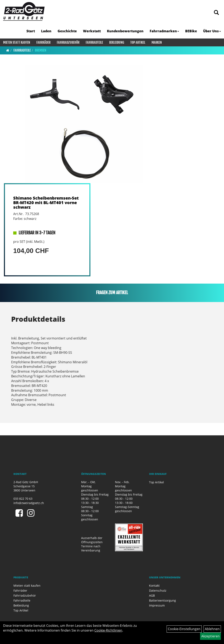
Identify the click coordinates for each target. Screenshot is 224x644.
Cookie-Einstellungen (184, 629)
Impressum (157, 605)
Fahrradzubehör (68, 42)
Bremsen (41, 50)
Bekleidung (117, 42)
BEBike (191, 31)
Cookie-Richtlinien (108, 630)
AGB (152, 595)
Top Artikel (138, 42)
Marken (157, 42)
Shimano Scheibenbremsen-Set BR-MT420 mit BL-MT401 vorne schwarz (46, 203)
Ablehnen (212, 629)
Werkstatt (92, 31)
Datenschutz (158, 590)
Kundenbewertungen (125, 31)
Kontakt (154, 586)
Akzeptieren (210, 636)
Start (31, 31)
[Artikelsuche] (216, 13)
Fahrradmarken (164, 31)
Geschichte (67, 31)
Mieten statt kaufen (17, 42)
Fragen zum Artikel (112, 293)
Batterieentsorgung (162, 600)
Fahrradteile (94, 42)
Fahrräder (43, 42)
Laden (46, 31)
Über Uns (212, 31)
